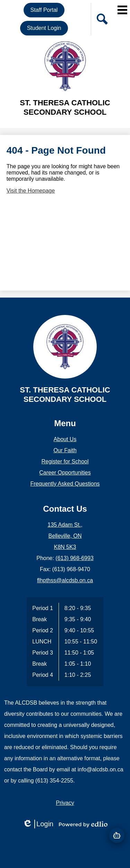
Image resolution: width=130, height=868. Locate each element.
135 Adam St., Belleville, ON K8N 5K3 (65, 536)
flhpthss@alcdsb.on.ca (65, 580)
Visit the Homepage (31, 191)
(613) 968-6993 (74, 558)
